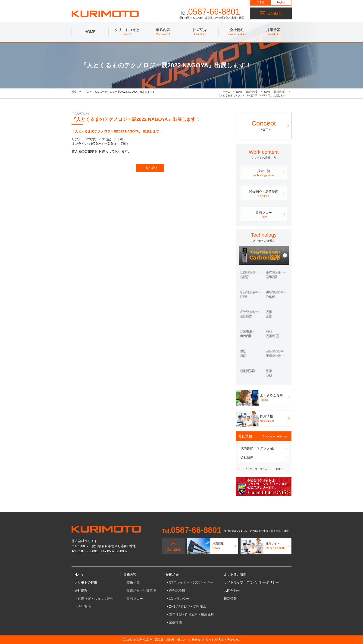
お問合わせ (232, 591)
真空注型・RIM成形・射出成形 (191, 615)
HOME (90, 32)
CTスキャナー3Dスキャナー (275, 353)
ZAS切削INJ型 (272, 334)
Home (79, 575)
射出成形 (243, 353)
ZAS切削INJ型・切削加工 (188, 606)
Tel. (192, 531)
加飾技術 (269, 373)
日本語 (261, 2)
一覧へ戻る (150, 168)
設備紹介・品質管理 (264, 194)
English (281, 2)
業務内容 (163, 32)
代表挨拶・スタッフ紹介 (258, 448)
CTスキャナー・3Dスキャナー (191, 582)
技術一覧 (264, 173)
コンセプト (264, 125)
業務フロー (264, 215)
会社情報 (237, 32)
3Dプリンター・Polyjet (276, 294)
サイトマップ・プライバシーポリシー (264, 469)
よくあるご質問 (235, 575)
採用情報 (273, 32)
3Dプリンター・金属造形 (251, 314)
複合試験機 (247, 371)
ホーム (227, 92)
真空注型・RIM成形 (247, 334)
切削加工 (269, 314)
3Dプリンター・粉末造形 (276, 275)
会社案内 (247, 457)
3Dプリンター (179, 599)
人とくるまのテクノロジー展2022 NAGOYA (107, 131)
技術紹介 (200, 32)
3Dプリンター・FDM (251, 294)
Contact (271, 13)
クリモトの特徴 (127, 32)
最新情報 (230, 599)
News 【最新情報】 (247, 92)
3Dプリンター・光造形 (251, 275)
